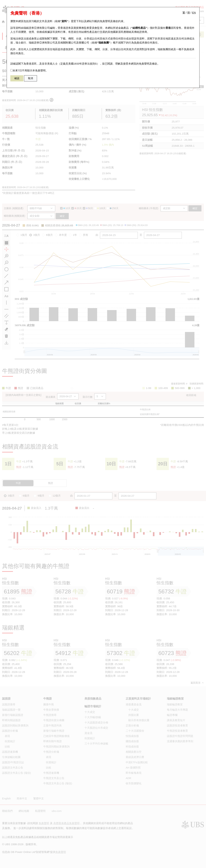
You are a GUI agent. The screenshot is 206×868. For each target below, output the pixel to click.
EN (194, 13)
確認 (17, 78)
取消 (31, 78)
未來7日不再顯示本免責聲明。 (29, 70)
